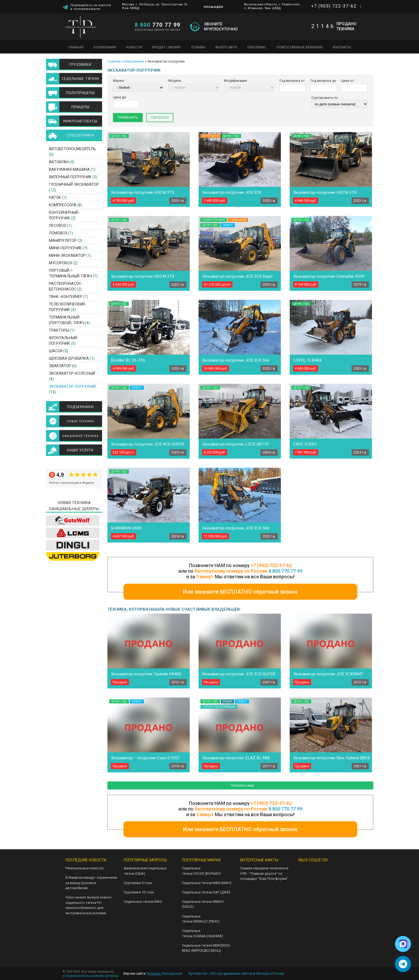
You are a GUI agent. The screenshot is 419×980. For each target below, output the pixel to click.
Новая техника (80, 421)
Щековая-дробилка (69, 358)
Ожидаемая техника (80, 436)
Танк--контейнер (66, 297)
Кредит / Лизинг (167, 47)
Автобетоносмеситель (72, 149)
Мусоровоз (60, 263)
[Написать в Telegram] (403, 964)
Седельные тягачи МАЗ (143, 902)
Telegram (320, 870)
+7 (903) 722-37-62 (334, 6)
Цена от (348, 81)
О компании (105, 47)
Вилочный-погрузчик (70, 177)
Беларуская (172, 973)
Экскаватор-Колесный (72, 373)
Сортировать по (325, 98)
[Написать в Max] (403, 944)
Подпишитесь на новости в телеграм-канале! (91, 7)
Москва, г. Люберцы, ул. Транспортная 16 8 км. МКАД (155, 6)
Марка (118, 81)
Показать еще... (243, 785)
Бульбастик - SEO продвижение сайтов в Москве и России (236, 973)
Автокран (59, 162)
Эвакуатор (60, 366)
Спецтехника (134, 61)
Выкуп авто (226, 47)
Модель (175, 81)
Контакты (342, 47)
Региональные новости (84, 868)
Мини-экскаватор (67, 255)
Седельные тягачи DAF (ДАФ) (206, 892)
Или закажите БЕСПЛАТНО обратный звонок (240, 592)
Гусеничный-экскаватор (74, 184)
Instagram (303, 883)
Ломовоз (58, 233)
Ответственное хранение (300, 47)
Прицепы (80, 107)
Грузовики (80, 64)
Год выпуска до (323, 81)
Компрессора (63, 205)
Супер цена (211, 136)
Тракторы (59, 330)
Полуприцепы (80, 93)
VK (303, 870)
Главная (76, 47)
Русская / (154, 973)
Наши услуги (80, 450)
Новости (134, 47)
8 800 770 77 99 (285, 571)
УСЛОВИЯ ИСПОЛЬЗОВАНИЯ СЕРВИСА (90, 976)
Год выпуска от (292, 81)
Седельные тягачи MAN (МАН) (207, 883)
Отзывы (198, 47)
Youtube (337, 870)
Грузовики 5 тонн (138, 883)
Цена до (120, 97)
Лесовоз (57, 226)
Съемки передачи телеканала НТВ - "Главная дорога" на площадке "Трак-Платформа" (264, 873)
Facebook (320, 883)
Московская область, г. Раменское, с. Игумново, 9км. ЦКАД (272, 6)
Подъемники (80, 407)
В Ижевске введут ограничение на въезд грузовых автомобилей (91, 883)
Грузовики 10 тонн (139, 892)
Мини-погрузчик (65, 248)
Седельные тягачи (80, 79)
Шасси (56, 351)
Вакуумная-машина (69, 169)
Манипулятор (63, 241)
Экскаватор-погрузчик (73, 386)
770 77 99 (158, 25)
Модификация (235, 81)
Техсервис (257, 47)
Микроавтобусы (80, 121)
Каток (55, 197)
